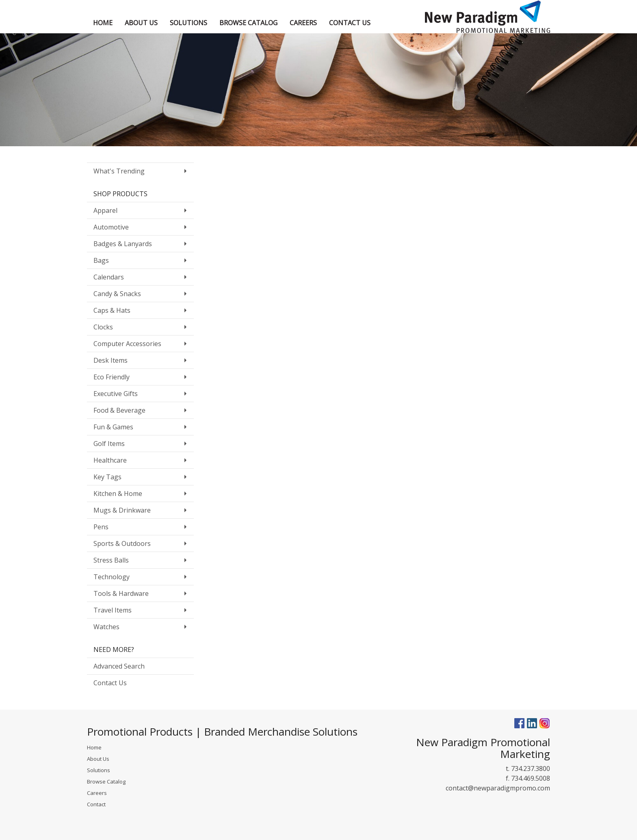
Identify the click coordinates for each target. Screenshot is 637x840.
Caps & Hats (112, 310)
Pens (101, 527)
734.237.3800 (531, 769)
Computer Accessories (127, 344)
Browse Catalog (106, 782)
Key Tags (107, 477)
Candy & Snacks (117, 294)
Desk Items (110, 360)
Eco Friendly (112, 377)
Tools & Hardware (121, 593)
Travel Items (113, 610)
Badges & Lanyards (123, 244)
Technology (112, 577)
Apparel (105, 210)
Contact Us (110, 683)
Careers (97, 793)
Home (94, 747)
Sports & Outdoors (122, 543)
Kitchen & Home (118, 494)
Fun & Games (113, 427)
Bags (101, 260)
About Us (98, 759)
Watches (106, 627)
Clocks (103, 327)
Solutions (99, 770)
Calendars (109, 277)
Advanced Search (119, 666)
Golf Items (109, 444)
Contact (96, 804)
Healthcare (110, 460)
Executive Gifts (116, 394)
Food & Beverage (119, 410)
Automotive (111, 227)
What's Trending (119, 171)
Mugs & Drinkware (122, 510)
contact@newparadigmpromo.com (498, 788)
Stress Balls (111, 560)
